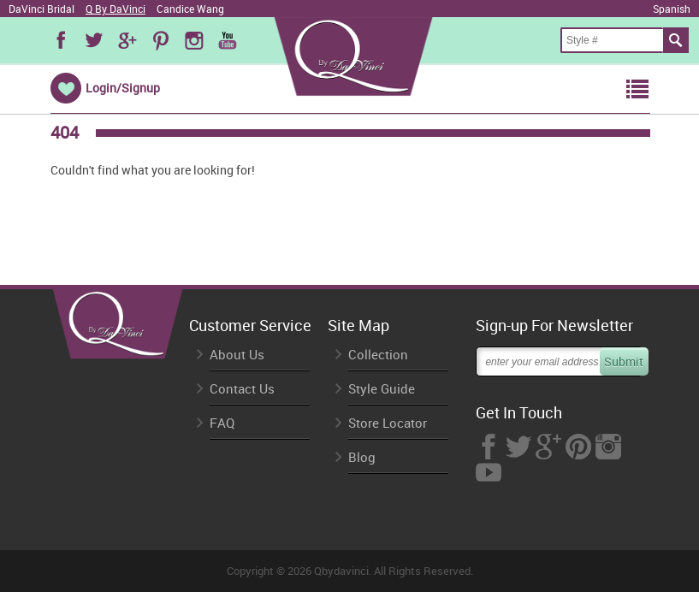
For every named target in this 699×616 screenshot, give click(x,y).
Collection (378, 355)
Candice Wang (190, 9)
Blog (362, 457)
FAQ (222, 423)
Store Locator (388, 423)
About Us (237, 355)
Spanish (672, 9)
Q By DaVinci (116, 9)
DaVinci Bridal (41, 9)
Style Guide (382, 389)
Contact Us (242, 389)
